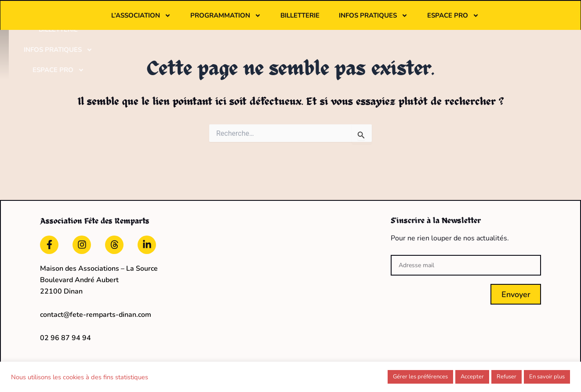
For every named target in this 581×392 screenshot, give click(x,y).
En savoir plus (547, 377)
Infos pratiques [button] (427, 20)
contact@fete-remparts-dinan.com (96, 312)
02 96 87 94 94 (65, 335)
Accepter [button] (472, 377)
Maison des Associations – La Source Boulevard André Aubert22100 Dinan (99, 278)
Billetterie (354, 20)
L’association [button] (195, 20)
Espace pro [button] (507, 20)
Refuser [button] (507, 377)
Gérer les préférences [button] (420, 377)
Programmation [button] (280, 20)
